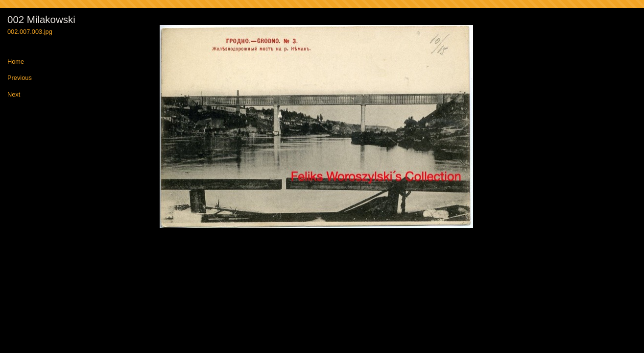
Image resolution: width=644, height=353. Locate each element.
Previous (20, 78)
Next (14, 95)
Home (16, 62)
